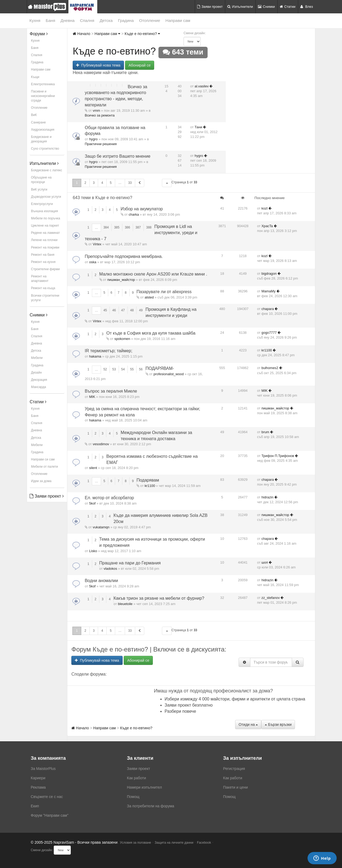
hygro (93, 139)
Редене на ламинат (45, 233)
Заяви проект (210, 7)
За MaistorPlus (43, 769)
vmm (96, 111)
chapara (268, 309)
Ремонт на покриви (45, 247)
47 (123, 310)
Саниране (38, 122)
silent (93, 468)
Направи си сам (43, 459)
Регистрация (234, 769)
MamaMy (269, 291)
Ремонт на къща (43, 288)
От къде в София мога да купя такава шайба (151, 333)
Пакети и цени (235, 787)
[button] (167, 183)
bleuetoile (125, 604)
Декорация (39, 380)
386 (127, 227)
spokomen (122, 339)
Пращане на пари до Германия (130, 563)
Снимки (266, 7)
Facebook (204, 843)
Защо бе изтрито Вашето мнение (118, 156)
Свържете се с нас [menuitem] (47, 797)
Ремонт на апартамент (40, 279)
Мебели (37, 358)
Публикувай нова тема (98, 65)
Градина (126, 20)
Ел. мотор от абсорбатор (109, 498)
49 (141, 310)
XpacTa (267, 226)
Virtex (97, 244)
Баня (50, 20)
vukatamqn (101, 527)
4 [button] (102, 183)
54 (123, 369)
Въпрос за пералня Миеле (111, 391)
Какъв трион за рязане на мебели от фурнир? (159, 598)
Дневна (68, 20)
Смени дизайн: (195, 33)
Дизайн (36, 373)
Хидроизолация (43, 130)
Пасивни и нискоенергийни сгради (43, 96)
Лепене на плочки (44, 240)
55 (132, 369)
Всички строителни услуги (45, 298)
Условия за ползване (136, 843)
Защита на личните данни (174, 843)
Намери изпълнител (144, 787)
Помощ (133, 797)
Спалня (87, 20)
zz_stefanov (271, 598)
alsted (149, 297)
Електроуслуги (42, 204)
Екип (35, 806)
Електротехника (43, 84)
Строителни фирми (45, 269)
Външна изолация (44, 211)
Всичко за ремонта (100, 115)
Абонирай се (140, 65)
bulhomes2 (270, 368)
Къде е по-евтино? (142, 34)
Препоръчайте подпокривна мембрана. (124, 256)
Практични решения (101, 144)
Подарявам (148, 480)
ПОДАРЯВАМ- (160, 368)
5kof (92, 503)
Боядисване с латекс (46, 170)
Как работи (136, 778)
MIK (92, 397)
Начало (81, 34)
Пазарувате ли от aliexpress (164, 292)
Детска (106, 20)
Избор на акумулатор (142, 209)
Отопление (150, 20)
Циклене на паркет (45, 226)
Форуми (39, 34)
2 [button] (85, 183)
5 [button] (111, 183)
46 (114, 310)
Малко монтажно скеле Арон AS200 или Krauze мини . (153, 274)
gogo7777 (269, 333)
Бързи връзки (278, 724)
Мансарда (38, 387)
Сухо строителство (45, 149)
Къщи (35, 77)
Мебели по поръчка (46, 218)
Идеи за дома (41, 481)
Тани (198, 127)
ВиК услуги (39, 189)
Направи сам (178, 20)
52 (105, 369)
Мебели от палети (44, 467)
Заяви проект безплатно (189, 705)
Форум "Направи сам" (50, 815)
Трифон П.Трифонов (278, 456)
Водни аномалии (101, 581)
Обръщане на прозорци (41, 180)
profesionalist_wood (168, 374)
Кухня (35, 20)
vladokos (110, 569)
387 (138, 227)
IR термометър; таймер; (108, 351)
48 (132, 310)
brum (265, 432)
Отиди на (248, 724)
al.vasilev (202, 86)
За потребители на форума (151, 806)
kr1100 (267, 350)
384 (106, 227)
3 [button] (94, 183)
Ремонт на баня (43, 255)
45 (105, 310)
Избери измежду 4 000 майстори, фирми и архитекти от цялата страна (235, 699)
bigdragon (269, 274)
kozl (265, 208)
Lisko (93, 551)
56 (141, 369)
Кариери (38, 778)
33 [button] (130, 183)
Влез (307, 7)
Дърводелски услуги (46, 197)
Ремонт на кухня (43, 262)
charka (134, 214)
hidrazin (268, 497)
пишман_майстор (121, 280)
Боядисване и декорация (41, 139)
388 (149, 227)
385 (117, 227)
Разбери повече (180, 711)
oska (93, 262)
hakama (95, 356)
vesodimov (101, 444)
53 (114, 369)
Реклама (38, 787)
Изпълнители (240, 7)
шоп (265, 562)
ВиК (34, 115)
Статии (288, 7)
